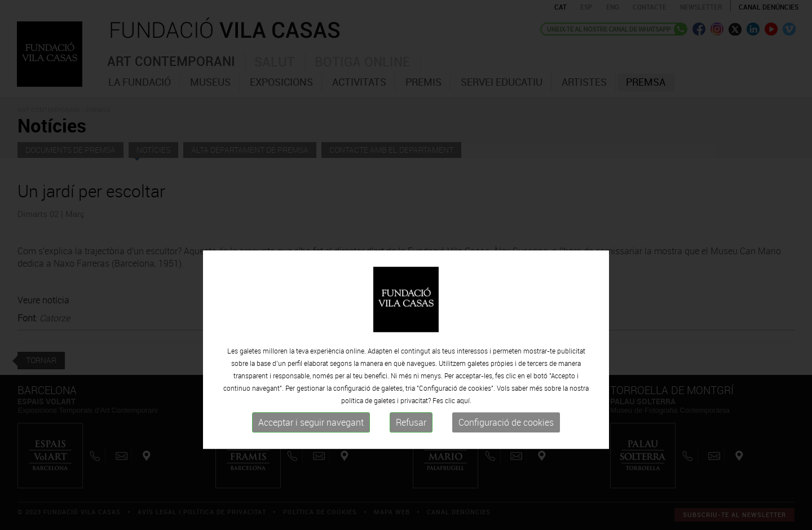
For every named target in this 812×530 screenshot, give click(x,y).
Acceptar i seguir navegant (311, 450)
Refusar (411, 450)
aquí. (464, 428)
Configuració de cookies (506, 450)
